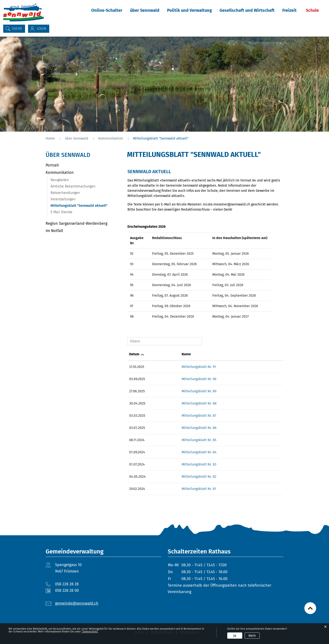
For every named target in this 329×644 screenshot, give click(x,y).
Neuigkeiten (60, 180)
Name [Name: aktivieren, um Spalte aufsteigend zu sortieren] (186, 354)
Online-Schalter (107, 10)
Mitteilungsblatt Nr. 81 (199, 489)
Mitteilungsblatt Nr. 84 (199, 452)
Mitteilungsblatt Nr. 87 (199, 416)
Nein (252, 636)
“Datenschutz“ (90, 632)
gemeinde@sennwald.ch (77, 603)
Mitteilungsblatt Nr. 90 (199, 379)
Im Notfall (54, 231)
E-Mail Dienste (61, 212)
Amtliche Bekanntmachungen (73, 186)
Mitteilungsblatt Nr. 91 (199, 367)
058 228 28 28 (67, 584)
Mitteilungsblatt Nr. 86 (199, 428)
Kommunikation (60, 173)
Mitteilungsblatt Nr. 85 (199, 440)
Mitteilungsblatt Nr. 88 (199, 403)
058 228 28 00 (67, 590)
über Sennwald (145, 10)
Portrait (52, 165)
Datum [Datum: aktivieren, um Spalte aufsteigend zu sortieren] (134, 354)
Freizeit (289, 10)
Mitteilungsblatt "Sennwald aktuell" (85, 206)
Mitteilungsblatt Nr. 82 (199, 477)
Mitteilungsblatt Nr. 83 (199, 464)
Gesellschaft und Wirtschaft (247, 10)
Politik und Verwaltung (189, 10)
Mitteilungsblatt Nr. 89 (199, 391)
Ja (235, 636)
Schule (312, 10)
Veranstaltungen (63, 199)
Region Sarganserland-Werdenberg (76, 223)
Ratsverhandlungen (65, 193)
